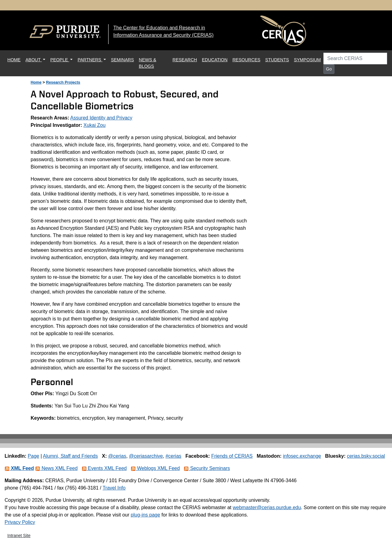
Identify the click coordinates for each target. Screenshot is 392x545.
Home (36, 82)
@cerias (117, 456)
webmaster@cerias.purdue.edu (267, 507)
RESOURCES (246, 60)
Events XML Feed (104, 468)
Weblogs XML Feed (155, 468)
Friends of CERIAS (232, 456)
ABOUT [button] (34, 60)
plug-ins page (145, 515)
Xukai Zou (95, 125)
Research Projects (63, 82)
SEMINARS (122, 60)
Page (34, 456)
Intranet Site (19, 536)
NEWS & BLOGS (147, 63)
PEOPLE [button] (60, 60)
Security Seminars (207, 468)
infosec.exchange (302, 456)
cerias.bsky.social (366, 456)
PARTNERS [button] (90, 60)
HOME (15, 59)
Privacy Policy (20, 522)
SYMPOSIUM (307, 60)
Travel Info (114, 488)
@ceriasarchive (146, 456)
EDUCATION (215, 60)
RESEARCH (185, 60)
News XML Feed (56, 468)
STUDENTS (277, 60)
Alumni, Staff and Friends (70, 456)
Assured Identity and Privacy (101, 118)
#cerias (173, 456)
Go (329, 69)
